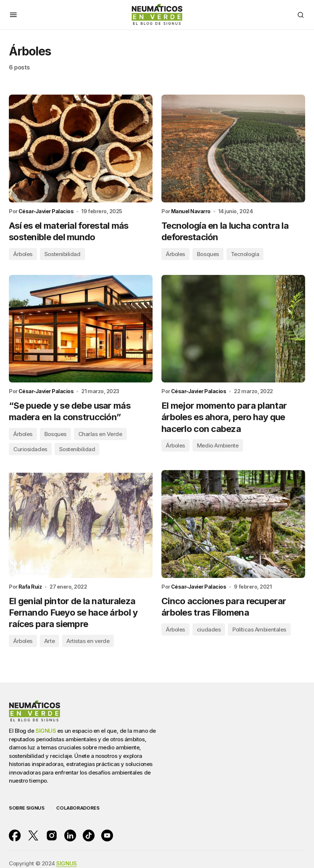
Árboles (23, 254)
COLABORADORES (78, 808)
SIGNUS (46, 731)
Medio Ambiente (218, 446)
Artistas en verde (88, 641)
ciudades (209, 630)
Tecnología (245, 254)
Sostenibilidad (62, 254)
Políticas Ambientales (259, 630)
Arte (50, 641)
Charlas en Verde (100, 434)
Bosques (208, 254)
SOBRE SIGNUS (27, 808)
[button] (13, 15)
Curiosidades (30, 450)
